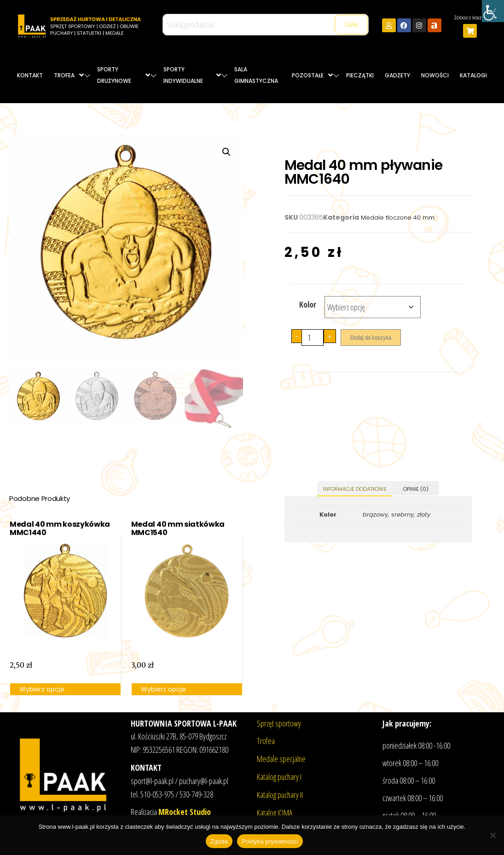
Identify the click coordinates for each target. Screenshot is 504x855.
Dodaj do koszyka (371, 337)
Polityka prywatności (270, 841)
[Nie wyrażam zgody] (492, 835)
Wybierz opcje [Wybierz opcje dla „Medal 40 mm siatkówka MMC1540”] (163, 689)
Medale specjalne (281, 759)
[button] (226, 152)
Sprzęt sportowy (279, 723)
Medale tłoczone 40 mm (398, 218)
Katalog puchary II (280, 795)
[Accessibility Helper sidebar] (493, 11)
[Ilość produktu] (313, 337)
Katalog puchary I (279, 777)
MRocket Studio (185, 812)
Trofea (266, 741)
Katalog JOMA (275, 813)
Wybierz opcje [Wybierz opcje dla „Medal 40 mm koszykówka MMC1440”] (42, 689)
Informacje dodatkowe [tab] (355, 489)
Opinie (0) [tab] (416, 489)
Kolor (308, 304)
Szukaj (351, 24)
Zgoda (219, 841)
